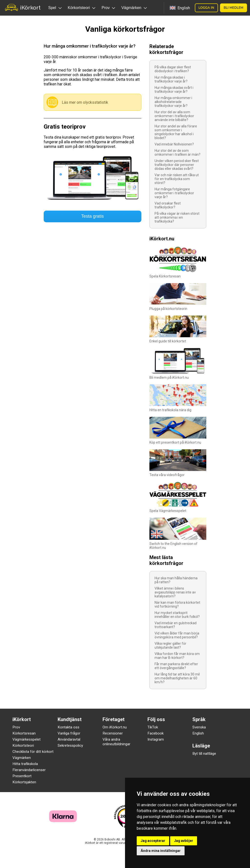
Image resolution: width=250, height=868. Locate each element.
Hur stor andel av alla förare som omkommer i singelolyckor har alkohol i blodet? (176, 132)
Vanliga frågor (69, 733)
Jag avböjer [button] (184, 841)
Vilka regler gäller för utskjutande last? (170, 645)
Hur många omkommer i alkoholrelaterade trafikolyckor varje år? (173, 102)
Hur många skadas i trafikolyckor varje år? (171, 79)
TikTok (153, 727)
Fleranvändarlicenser (29, 770)
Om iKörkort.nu (115, 727)
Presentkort (22, 776)
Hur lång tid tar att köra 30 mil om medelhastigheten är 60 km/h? (177, 678)
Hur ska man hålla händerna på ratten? (176, 580)
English (198, 733)
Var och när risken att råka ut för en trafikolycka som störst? (177, 179)
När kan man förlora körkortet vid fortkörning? (177, 604)
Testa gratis (93, 216)
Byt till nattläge (204, 754)
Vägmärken (22, 758)
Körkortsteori (23, 745)
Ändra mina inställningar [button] (161, 851)
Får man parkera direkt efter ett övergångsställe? (176, 666)
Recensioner (113, 733)
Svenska (199, 727)
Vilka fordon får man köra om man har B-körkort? (177, 656)
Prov (16, 727)
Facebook (156, 733)
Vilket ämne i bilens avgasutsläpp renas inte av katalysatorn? (175, 592)
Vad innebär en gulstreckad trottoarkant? (176, 625)
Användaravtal (69, 739)
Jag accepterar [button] (153, 841)
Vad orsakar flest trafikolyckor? (168, 205)
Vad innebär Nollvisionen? (174, 144)
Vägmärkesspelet (26, 739)
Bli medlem (234, 8)
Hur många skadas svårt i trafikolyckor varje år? (174, 90)
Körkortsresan (24, 733)
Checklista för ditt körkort (33, 752)
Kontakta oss (68, 727)
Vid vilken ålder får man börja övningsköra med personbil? (177, 635)
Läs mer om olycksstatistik (85, 102)
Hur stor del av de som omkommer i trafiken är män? (177, 153)
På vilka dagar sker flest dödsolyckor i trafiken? (173, 69)
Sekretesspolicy (70, 745)
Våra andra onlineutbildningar (116, 742)
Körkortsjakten (24, 782)
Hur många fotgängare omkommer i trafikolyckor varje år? (174, 193)
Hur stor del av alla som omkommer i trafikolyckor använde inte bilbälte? (174, 116)
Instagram (156, 739)
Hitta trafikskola (25, 764)
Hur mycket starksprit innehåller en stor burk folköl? (177, 615)
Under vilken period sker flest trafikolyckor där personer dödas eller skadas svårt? (177, 165)
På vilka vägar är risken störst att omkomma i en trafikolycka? (177, 217)
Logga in (206, 8)
